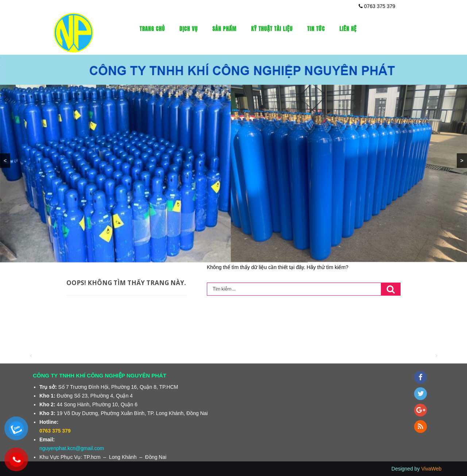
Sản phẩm (224, 29)
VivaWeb (431, 469)
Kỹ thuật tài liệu (272, 29)
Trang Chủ (152, 29)
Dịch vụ (189, 29)
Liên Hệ (348, 29)
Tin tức (316, 29)
